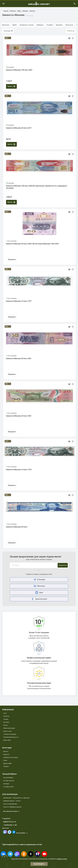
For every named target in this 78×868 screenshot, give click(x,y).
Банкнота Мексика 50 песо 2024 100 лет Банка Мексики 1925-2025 (32, 244)
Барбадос (40, 25)
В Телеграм (39, 580)
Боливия (50, 25)
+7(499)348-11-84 (10, 825)
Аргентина (6, 25)
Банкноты (6, 754)
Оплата (5, 725)
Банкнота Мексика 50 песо (17, 527)
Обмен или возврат (9, 728)
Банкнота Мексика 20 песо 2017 (19, 128)
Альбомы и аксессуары (11, 757)
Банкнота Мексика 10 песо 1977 (19, 301)
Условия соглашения (10, 734)
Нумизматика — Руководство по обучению (16, 798)
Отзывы (6, 719)
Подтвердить (39, 864)
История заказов (9, 781)
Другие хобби (7, 763)
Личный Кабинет (8, 778)
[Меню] (3, 4)
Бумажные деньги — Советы (12, 801)
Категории (8, 31)
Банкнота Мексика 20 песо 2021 (19, 416)
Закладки (6, 784)
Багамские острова (27, 25)
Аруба (15, 25)
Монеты (6, 751)
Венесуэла (69, 25)
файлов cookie (62, 859)
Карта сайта (7, 740)
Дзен (39, 592)
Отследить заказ (9, 787)
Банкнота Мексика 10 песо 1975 (19, 470)
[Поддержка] (75, 4)
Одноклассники (39, 599)
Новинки (6, 766)
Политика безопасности (11, 737)
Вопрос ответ (7, 731)
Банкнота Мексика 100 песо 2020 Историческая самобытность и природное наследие (36, 187)
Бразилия (59, 25)
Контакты (6, 716)
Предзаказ (12, 260)
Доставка (6, 722)
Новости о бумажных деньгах (12, 807)
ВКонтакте (39, 586)
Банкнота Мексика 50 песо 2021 (19, 359)
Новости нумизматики (10, 804)
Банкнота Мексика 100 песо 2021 (19, 70)
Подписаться (63, 565)
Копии (5, 760)
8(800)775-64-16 (10, 822)
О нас (5, 713)
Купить (11, 86)
